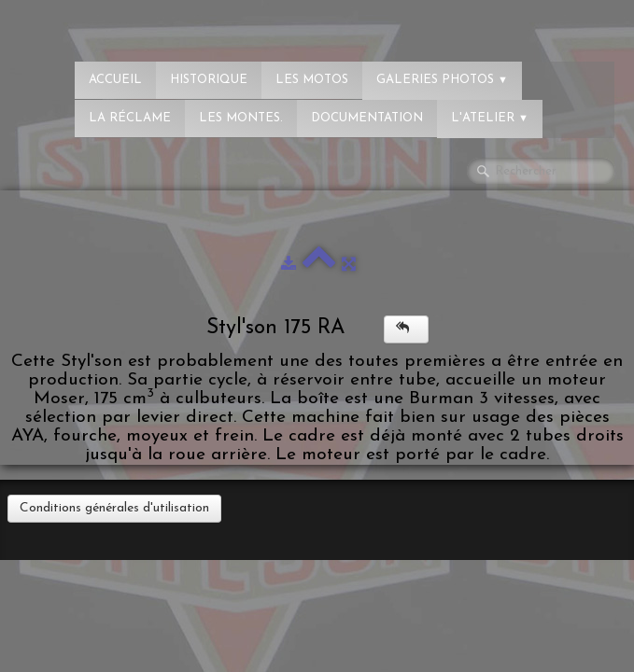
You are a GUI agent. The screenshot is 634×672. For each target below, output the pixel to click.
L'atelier (490, 118)
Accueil (115, 80)
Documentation (367, 118)
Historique (209, 80)
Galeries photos (442, 80)
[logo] (89, 23)
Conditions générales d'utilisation (114, 508)
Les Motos (312, 80)
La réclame (130, 118)
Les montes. (241, 118)
